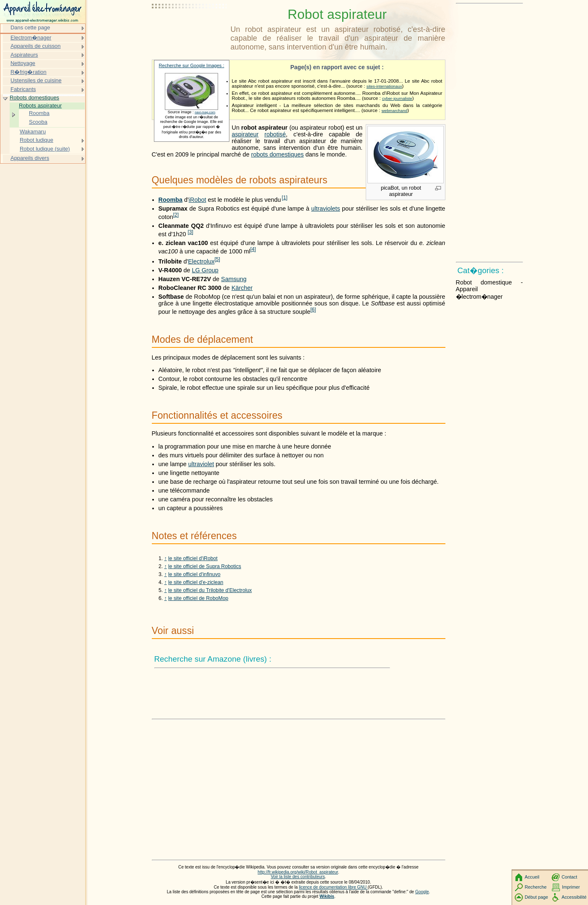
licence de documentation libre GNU (333, 887)
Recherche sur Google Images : (192, 65)
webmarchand (394, 111)
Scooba (38, 122)
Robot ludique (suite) (45, 149)
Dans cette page (30, 27)
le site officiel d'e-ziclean (196, 582)
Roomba (171, 200)
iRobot (198, 200)
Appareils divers (30, 158)
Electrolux (201, 261)
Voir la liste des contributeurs (298, 877)
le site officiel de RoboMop (198, 598)
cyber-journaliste (397, 98)
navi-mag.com (205, 112)
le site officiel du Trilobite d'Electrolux (210, 590)
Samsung (234, 279)
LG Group (205, 270)
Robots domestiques (34, 98)
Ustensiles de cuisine (36, 80)
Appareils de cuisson (36, 46)
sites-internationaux (384, 86)
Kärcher (242, 288)
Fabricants (23, 89)
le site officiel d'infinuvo (194, 574)
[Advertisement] (190, 27)
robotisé (275, 134)
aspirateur (245, 134)
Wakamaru (33, 132)
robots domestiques (278, 154)
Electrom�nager (31, 38)
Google (422, 892)
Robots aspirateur (40, 106)
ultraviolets (326, 209)
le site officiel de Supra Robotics (205, 566)
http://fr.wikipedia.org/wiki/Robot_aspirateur (298, 872)
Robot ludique (36, 140)
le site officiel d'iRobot (193, 558)
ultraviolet (201, 464)
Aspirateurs (24, 55)
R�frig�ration (29, 72)
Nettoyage (23, 63)
